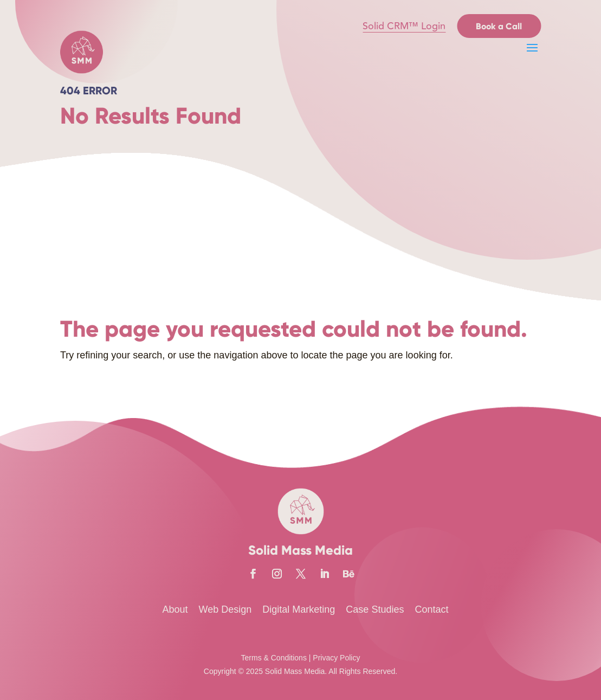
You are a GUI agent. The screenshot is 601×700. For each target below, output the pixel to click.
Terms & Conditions (274, 658)
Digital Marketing (299, 609)
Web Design (225, 609)
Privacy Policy (336, 658)
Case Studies (375, 609)
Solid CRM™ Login (404, 26)
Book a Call (499, 26)
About (175, 609)
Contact (431, 609)
